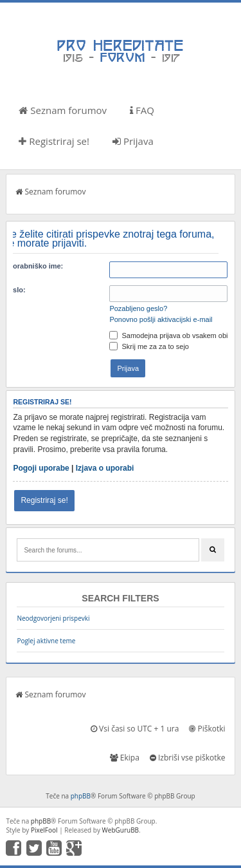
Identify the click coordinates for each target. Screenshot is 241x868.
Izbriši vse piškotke (188, 758)
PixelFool (44, 830)
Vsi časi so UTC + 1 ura (135, 729)
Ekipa (125, 758)
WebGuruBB (121, 830)
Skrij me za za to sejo (149, 346)
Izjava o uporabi (105, 468)
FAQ (142, 110)
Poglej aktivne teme (46, 641)
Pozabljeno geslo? (138, 308)
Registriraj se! (54, 141)
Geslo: (14, 290)
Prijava (133, 141)
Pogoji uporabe (41, 468)
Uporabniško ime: (33, 266)
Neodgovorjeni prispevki (53, 618)
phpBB (81, 796)
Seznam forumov (63, 110)
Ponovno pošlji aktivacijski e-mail (161, 319)
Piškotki (207, 729)
